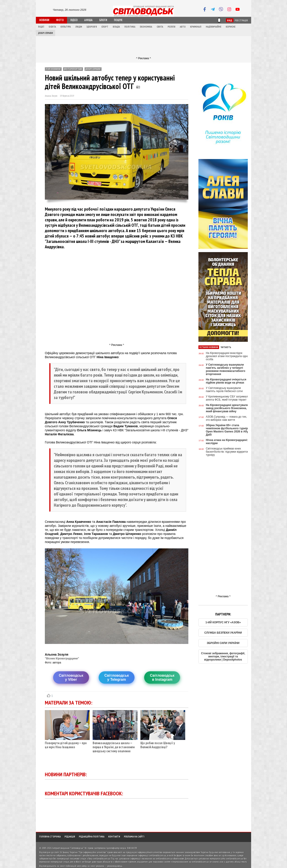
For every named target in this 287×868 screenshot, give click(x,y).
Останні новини (209, 347)
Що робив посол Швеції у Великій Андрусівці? (163, 743)
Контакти (114, 836)
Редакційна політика (92, 836)
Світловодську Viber (71, 677)
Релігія (172, 27)
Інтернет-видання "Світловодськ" (68, 848)
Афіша (88, 20)
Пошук (118, 20)
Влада (116, 27)
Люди (79, 27)
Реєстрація (241, 20)
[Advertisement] (143, 46)
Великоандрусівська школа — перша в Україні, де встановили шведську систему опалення (115, 745)
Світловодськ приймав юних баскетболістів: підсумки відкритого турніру (228, 452)
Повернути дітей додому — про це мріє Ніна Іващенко (67, 743)
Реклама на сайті (134, 836)
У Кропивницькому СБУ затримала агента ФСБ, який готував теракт (228, 398)
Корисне (231, 27)
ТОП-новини (53, 69)
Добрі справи (46, 33)
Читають (226, 347)
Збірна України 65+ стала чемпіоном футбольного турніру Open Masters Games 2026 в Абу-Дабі (228, 430)
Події (41, 27)
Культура (66, 27)
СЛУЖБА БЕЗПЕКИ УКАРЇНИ (223, 633)
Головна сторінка (50, 836)
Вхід (230, 20)
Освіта (52, 27)
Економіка (146, 27)
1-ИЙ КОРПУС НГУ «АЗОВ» (223, 622)
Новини (44, 20)
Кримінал (196, 27)
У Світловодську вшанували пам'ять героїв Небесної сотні (224, 390)
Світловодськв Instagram (162, 677)
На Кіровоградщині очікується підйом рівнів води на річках (226, 381)
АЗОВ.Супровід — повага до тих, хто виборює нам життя (226, 418)
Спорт (105, 27)
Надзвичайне (214, 27)
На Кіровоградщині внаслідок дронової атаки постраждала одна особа (227, 356)
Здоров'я (92, 27)
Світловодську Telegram (116, 677)
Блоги (103, 20)
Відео (74, 20)
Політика (130, 27)
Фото (60, 20)
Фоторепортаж (73, 69)
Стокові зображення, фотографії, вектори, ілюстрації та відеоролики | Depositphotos (223, 656)
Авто (183, 27)
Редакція (70, 836)
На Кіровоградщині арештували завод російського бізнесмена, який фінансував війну (227, 408)
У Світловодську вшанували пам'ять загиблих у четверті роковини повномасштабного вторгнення (226, 369)
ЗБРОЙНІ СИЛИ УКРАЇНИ (223, 643)
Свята (160, 27)
